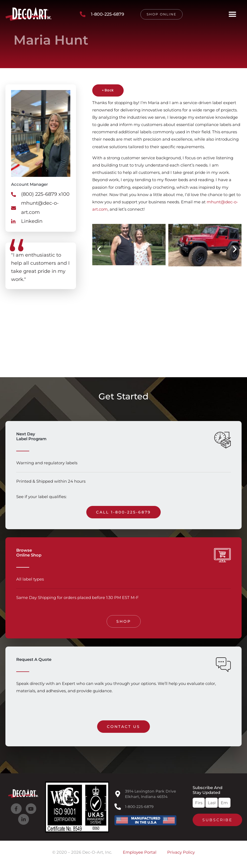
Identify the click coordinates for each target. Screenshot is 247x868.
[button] (232, 14)
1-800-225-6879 (139, 807)
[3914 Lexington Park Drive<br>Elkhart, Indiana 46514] (118, 794)
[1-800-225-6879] (118, 807)
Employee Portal (140, 852)
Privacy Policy (181, 852)
